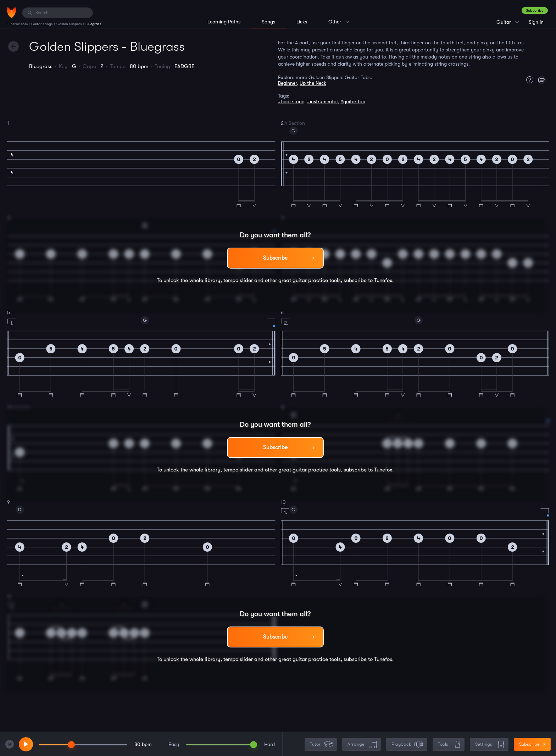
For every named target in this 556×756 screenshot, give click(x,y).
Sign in (536, 22)
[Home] (12, 12)
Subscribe (535, 10)
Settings (490, 744)
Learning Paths (224, 22)
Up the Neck (313, 83)
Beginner (287, 83)
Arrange (362, 744)
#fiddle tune (291, 101)
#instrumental (322, 101)
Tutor (321, 744)
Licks (302, 22)
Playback (407, 744)
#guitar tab (353, 101)
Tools (449, 744)
